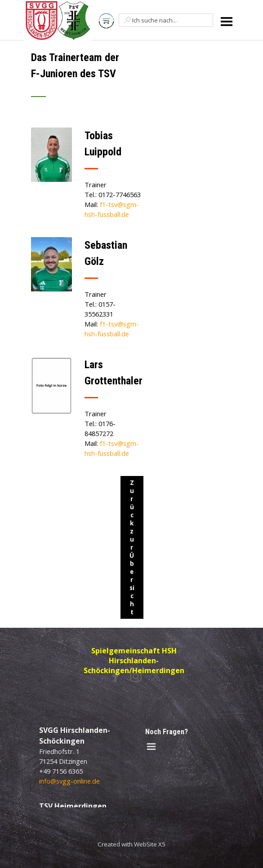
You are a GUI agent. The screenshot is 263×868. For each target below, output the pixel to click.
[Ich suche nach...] (166, 20)
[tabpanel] (87, 79)
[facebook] (116, 676)
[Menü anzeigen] (227, 21)
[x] (156, 676)
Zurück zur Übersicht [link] (132, 547)
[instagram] (136, 676)
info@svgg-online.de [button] (69, 781)
